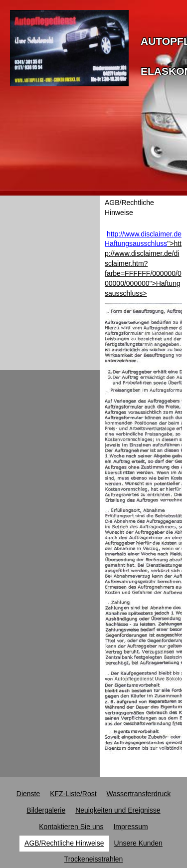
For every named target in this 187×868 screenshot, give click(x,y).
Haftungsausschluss (136, 243)
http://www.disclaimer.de (144, 234)
